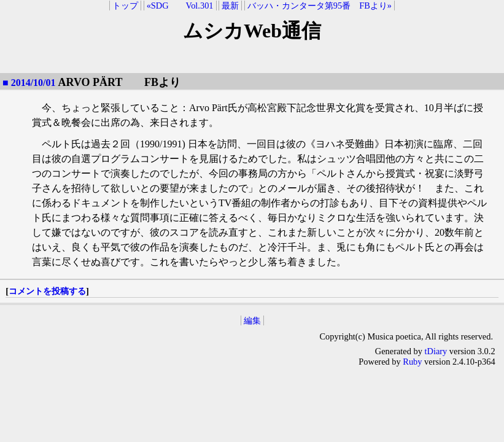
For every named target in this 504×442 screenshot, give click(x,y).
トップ (125, 6)
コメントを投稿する (47, 291)
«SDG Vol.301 (180, 6)
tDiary (436, 351)
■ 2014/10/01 (29, 83)
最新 (230, 6)
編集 (252, 320)
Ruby (412, 362)
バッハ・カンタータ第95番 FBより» (320, 6)
